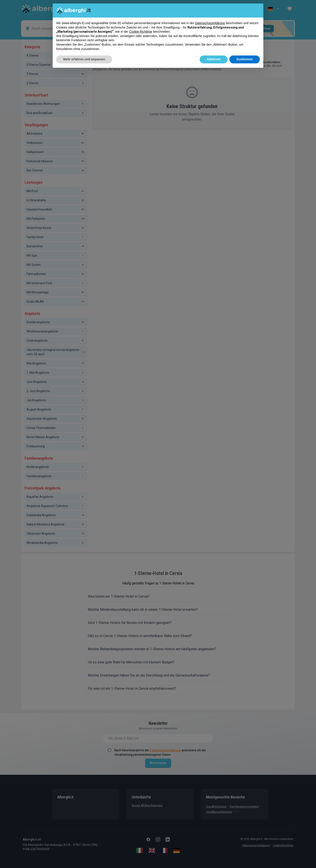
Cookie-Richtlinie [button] (141, 32)
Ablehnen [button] (214, 59)
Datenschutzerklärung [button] (210, 23)
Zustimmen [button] (245, 59)
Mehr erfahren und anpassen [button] (84, 59)
